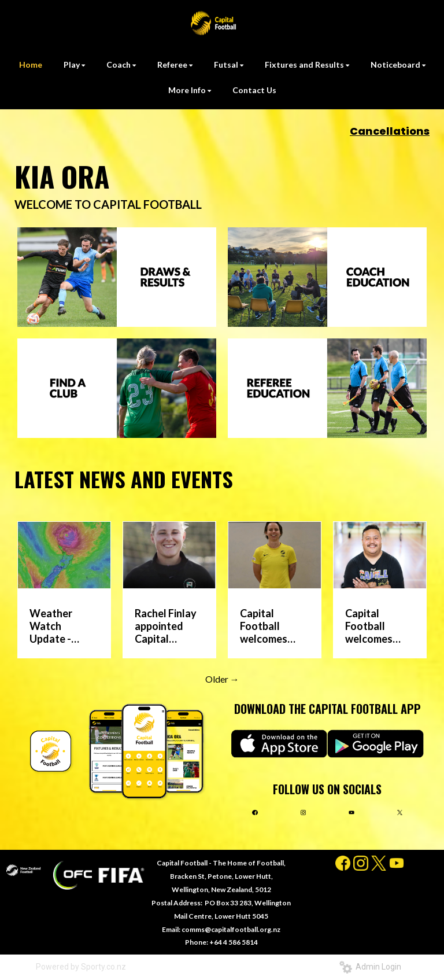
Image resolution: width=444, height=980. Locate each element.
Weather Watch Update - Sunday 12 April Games (58, 626)
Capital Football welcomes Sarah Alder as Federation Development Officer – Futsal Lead (270, 626)
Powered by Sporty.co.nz (81, 967)
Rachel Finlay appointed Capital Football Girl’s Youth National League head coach (166, 626)
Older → (222, 679)
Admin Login (370, 967)
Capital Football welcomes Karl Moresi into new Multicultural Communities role (376, 626)
